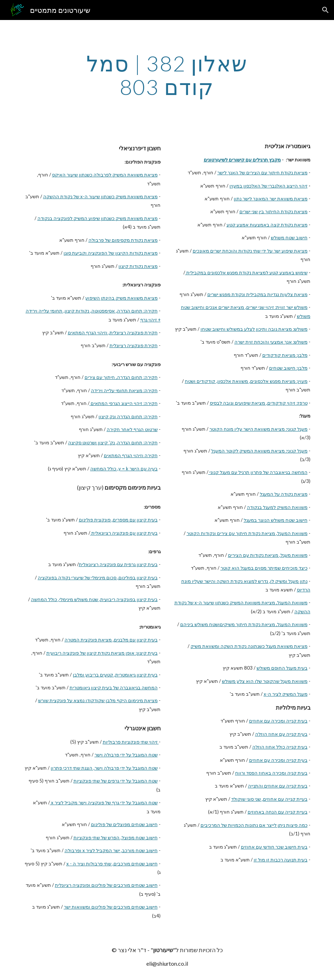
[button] (325, 10)
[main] (167, 75)
